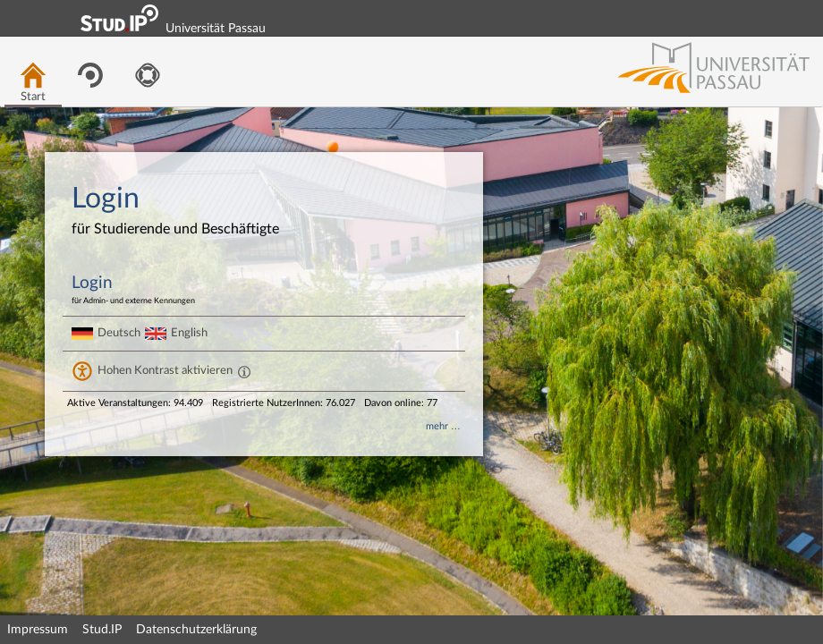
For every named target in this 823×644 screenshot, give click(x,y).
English (189, 333)
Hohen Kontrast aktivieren (165, 370)
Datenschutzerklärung (196, 630)
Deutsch (119, 333)
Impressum (38, 630)
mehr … (443, 426)
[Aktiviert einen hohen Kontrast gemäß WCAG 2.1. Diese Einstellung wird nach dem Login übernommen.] (244, 371)
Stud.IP (102, 630)
